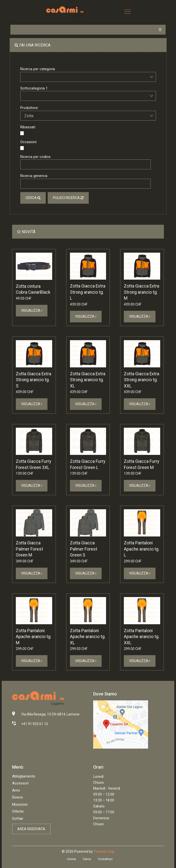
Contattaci (105, 859)
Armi (16, 790)
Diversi (17, 797)
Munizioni (20, 804)
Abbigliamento (24, 776)
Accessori (20, 783)
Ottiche (18, 811)
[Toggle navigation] (127, 11)
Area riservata (31, 829)
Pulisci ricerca (68, 198)
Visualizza (32, 311)
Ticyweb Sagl (104, 851)
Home (72, 859)
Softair (18, 819)
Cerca (33, 198)
